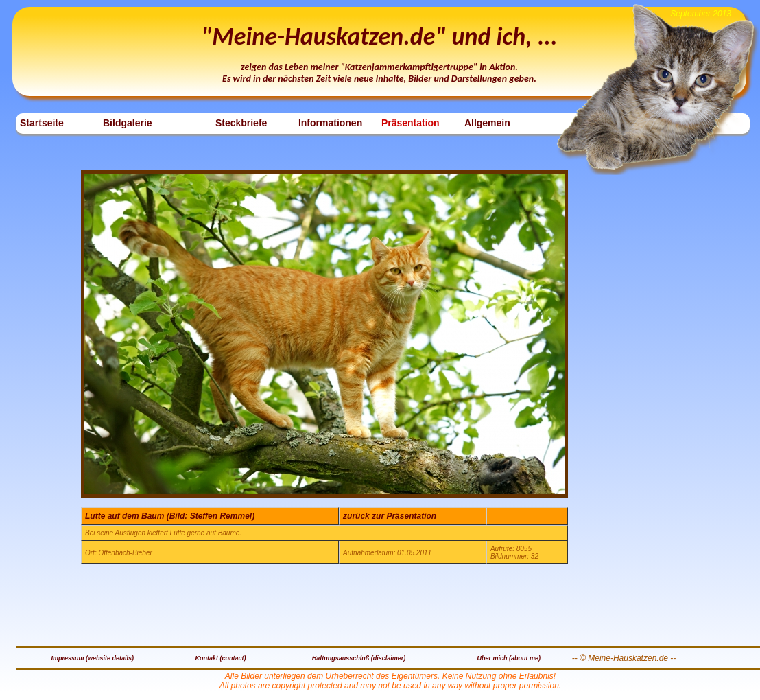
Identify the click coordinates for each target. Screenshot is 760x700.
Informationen (330, 123)
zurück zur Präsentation (390, 516)
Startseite (42, 123)
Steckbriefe (241, 123)
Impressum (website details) (93, 658)
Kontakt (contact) (221, 658)
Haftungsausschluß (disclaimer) (359, 658)
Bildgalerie (128, 123)
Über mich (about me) (509, 658)
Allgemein (487, 123)
